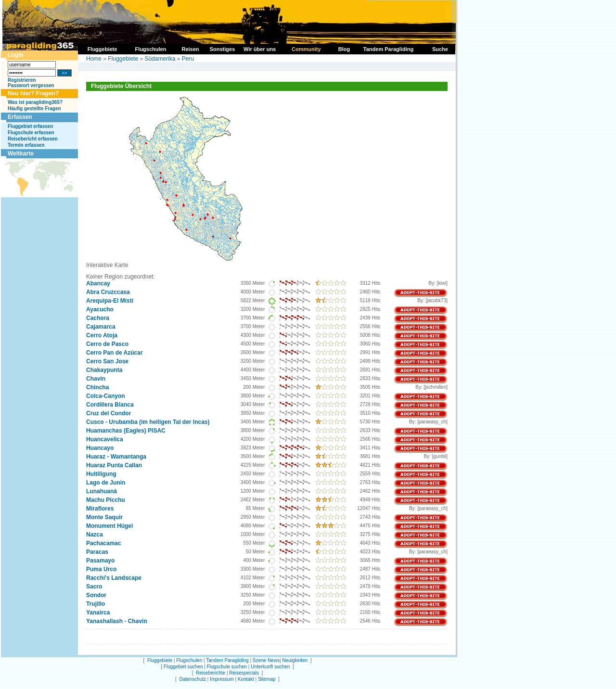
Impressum (222, 679)
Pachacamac (104, 543)
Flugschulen (189, 660)
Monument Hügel (109, 526)
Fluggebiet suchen (183, 667)
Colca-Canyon (106, 396)
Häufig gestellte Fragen (34, 108)
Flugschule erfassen (31, 133)
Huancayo (100, 448)
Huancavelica (105, 439)
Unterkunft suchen (270, 667)
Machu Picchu (106, 500)
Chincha (97, 387)
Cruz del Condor (109, 413)
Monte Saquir (104, 517)
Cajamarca (101, 327)
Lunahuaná (102, 491)
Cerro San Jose (107, 361)
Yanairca (98, 612)
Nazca (95, 535)
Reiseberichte (211, 673)
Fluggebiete (123, 59)
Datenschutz (192, 679)
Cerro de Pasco (107, 344)
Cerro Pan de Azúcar (115, 353)
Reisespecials (244, 673)
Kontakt (246, 679)
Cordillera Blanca (110, 405)
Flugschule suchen (227, 667)
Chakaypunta (104, 370)
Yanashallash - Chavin (117, 621)
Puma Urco (101, 569)
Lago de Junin (106, 483)
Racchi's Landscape (114, 578)
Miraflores (100, 509)
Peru (188, 59)
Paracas (97, 552)
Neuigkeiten (295, 660)
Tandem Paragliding (227, 660)
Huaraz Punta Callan (114, 465)
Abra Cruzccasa (108, 292)
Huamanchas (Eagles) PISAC (126, 431)
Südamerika (160, 59)
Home (94, 59)
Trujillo (96, 604)
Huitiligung (101, 474)
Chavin (96, 379)
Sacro (94, 587)
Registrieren (22, 80)
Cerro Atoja (102, 335)
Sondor (96, 595)
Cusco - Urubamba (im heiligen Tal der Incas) (148, 422)
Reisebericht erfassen (33, 139)
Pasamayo (100, 561)
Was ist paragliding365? (35, 102)
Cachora (98, 318)
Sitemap (267, 679)
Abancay (98, 283)
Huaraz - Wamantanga (116, 457)
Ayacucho (100, 309)
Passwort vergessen (31, 85)
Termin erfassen (26, 145)
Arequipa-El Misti (110, 301)
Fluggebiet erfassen (30, 126)
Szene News (266, 660)
